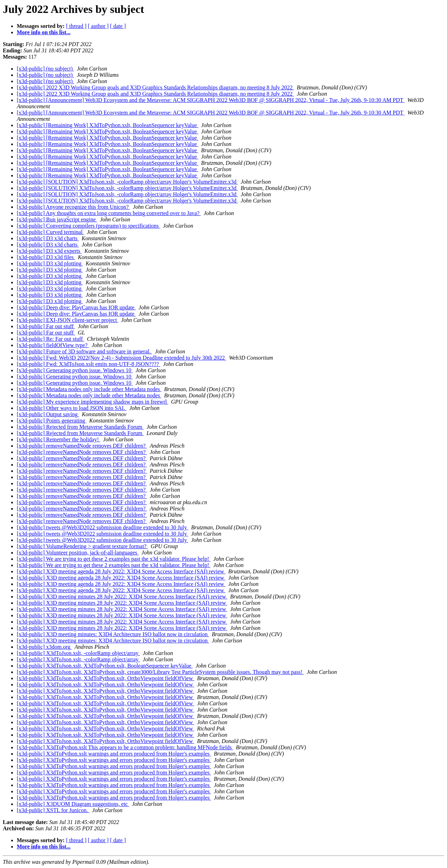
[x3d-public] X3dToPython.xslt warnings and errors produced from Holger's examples (114, 754)
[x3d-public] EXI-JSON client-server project (68, 320)
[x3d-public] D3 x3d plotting (50, 263)
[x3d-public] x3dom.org (44, 647)
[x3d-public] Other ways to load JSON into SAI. (72, 408)
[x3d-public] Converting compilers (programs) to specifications (89, 226)
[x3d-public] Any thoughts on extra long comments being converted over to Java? (109, 213)
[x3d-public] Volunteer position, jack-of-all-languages (78, 553)
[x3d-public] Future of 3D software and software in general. (84, 351)
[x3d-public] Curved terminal (50, 232)
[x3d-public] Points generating (52, 421)
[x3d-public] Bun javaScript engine (57, 219)
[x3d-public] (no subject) (45, 69)
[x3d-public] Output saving (48, 414)
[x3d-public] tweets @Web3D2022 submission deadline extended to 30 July (102, 527)
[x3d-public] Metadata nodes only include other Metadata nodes (89, 389)
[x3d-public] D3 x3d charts (48, 238)
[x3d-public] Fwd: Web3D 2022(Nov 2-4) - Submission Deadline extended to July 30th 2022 (122, 358)
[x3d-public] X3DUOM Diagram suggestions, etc (73, 804)
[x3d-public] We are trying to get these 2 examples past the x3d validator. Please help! (114, 559)
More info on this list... (44, 32)
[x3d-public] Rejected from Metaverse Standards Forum (80, 427)
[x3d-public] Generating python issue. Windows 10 (75, 370)
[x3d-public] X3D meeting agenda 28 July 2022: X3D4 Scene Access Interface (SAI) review (121, 571)
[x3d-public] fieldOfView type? (53, 345)
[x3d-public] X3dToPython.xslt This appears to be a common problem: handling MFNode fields (125, 747)
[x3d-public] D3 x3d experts (49, 251)
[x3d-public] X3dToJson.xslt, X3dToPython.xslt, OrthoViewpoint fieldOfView (105, 678)
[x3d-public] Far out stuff (46, 326)
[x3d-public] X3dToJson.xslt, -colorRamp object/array (78, 653)
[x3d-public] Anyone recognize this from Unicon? (73, 207)
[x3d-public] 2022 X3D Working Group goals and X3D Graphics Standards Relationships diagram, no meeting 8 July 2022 (155, 87)
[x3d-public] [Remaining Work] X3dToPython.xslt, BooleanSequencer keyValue (108, 125)
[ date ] (118, 26)
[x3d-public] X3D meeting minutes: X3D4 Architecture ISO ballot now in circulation (113, 634)
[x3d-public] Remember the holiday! (58, 439)
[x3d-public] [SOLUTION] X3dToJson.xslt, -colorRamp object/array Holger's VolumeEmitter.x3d (127, 182)
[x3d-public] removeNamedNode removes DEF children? (82, 446)
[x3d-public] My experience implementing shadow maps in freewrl (93, 402)
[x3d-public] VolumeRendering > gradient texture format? (82, 546)
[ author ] (98, 26)
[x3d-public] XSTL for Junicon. (53, 810)
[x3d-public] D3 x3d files (46, 257)
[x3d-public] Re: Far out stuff (50, 339)
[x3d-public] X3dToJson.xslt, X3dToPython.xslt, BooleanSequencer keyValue (105, 666)
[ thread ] (76, 26)
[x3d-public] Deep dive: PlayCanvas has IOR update (76, 307)
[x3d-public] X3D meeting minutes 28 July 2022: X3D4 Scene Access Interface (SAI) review (122, 597)
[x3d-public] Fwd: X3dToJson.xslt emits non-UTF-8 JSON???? (89, 364)
